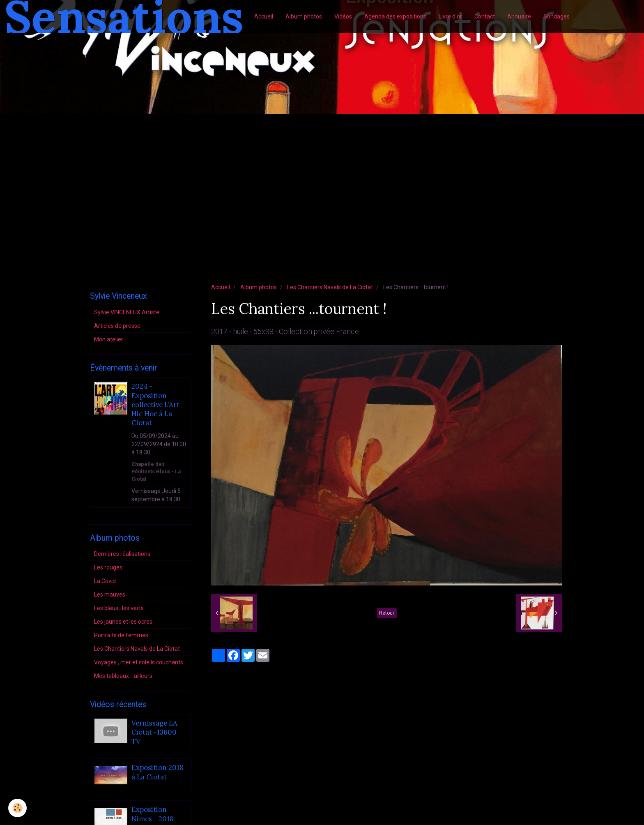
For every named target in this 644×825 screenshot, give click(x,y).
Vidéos (343, 16)
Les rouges (108, 567)
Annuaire (519, 16)
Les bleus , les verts (119, 608)
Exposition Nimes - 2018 (153, 814)
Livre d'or (450, 16)
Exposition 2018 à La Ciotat (158, 772)
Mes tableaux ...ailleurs (123, 676)
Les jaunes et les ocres (123, 622)
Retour (387, 613)
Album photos (304, 16)
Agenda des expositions (395, 16)
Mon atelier (109, 339)
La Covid (105, 581)
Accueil (264, 16)
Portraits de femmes (121, 635)
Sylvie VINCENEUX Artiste (127, 312)
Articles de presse (117, 326)
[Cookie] (17, 808)
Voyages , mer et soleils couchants (139, 662)
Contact (485, 16)
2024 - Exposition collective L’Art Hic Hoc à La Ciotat (155, 405)
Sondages (557, 16)
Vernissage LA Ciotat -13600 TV (154, 732)
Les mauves (110, 595)
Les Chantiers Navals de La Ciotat (330, 287)
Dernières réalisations (122, 554)
